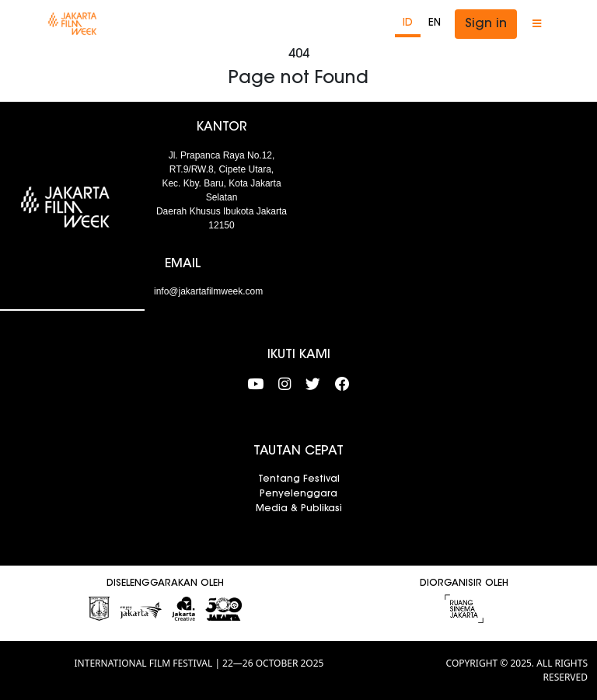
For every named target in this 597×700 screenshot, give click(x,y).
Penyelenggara (298, 494)
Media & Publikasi (299, 509)
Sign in (486, 24)
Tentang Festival (299, 479)
